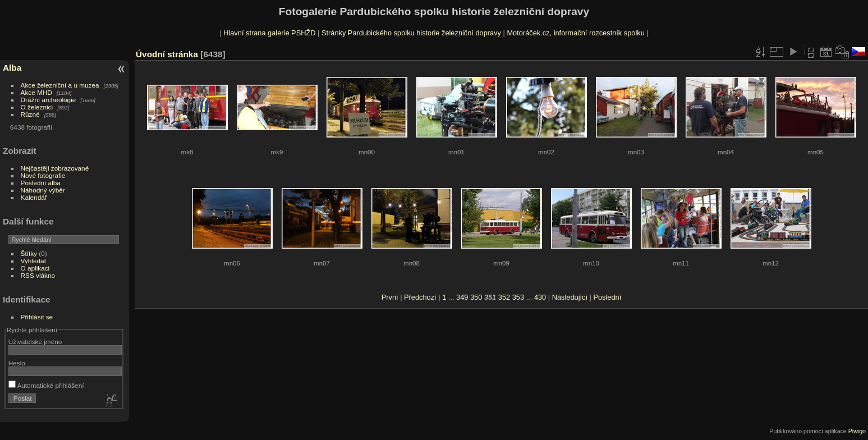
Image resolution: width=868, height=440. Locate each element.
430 (540, 297)
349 (462, 297)
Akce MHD (36, 92)
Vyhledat (33, 261)
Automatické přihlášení (46, 385)
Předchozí (420, 297)
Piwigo (857, 431)
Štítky (29, 253)
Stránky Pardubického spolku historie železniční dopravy (411, 33)
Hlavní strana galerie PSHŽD (269, 33)
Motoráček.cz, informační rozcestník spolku (575, 33)
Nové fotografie (43, 175)
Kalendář (34, 197)
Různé (30, 114)
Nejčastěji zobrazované (55, 168)
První (390, 297)
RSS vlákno (38, 275)
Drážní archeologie (49, 100)
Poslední (607, 297)
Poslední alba (41, 183)
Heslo (17, 363)
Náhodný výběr (43, 190)
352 (504, 297)
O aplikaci (35, 268)
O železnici (37, 107)
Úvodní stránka (167, 54)
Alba (12, 68)
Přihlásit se (37, 317)
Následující (570, 297)
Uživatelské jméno (35, 342)
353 (518, 297)
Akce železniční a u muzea (60, 85)
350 (476, 297)
